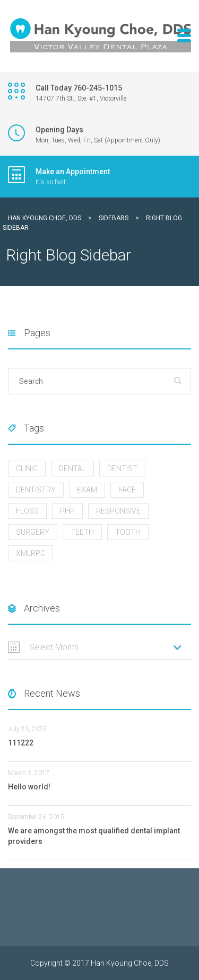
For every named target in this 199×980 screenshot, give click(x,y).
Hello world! (29, 787)
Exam (87, 490)
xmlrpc (31, 553)
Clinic (27, 469)
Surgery (33, 532)
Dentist (122, 469)
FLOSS (27, 511)
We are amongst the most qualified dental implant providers (94, 836)
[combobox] (99, 648)
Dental (72, 469)
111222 (21, 743)
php (67, 511)
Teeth (82, 532)
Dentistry (36, 490)
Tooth (128, 532)
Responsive (118, 511)
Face (127, 490)
